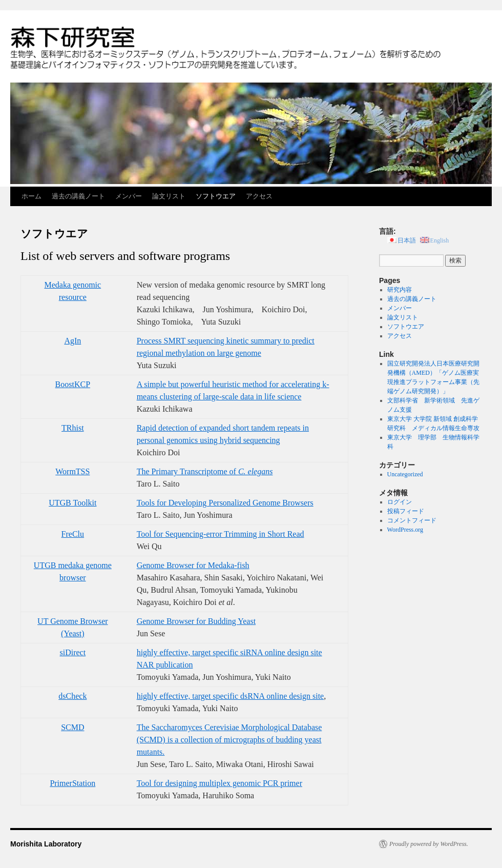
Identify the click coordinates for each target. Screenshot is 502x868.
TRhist (73, 428)
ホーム (32, 196)
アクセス (259, 196)
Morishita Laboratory (46, 844)
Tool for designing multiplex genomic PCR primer (219, 783)
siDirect (73, 652)
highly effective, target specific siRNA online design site (229, 652)
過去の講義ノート (78, 196)
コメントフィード (412, 520)
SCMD (72, 727)
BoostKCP (73, 384)
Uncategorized (405, 474)
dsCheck (72, 696)
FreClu (73, 534)
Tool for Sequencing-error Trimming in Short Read (221, 534)
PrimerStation (72, 783)
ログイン (400, 502)
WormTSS (72, 471)
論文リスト (169, 196)
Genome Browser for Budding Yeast (196, 621)
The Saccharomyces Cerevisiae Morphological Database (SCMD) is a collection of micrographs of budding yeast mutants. (229, 740)
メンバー (129, 196)
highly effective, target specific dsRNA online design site (231, 696)
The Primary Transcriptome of (205, 471)
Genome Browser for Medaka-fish (193, 565)
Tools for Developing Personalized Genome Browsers (225, 503)
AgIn (72, 341)
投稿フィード (406, 511)
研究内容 (400, 290)
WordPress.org (405, 530)
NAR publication (165, 665)
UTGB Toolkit (72, 503)
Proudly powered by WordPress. (429, 844)
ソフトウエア (216, 196)
